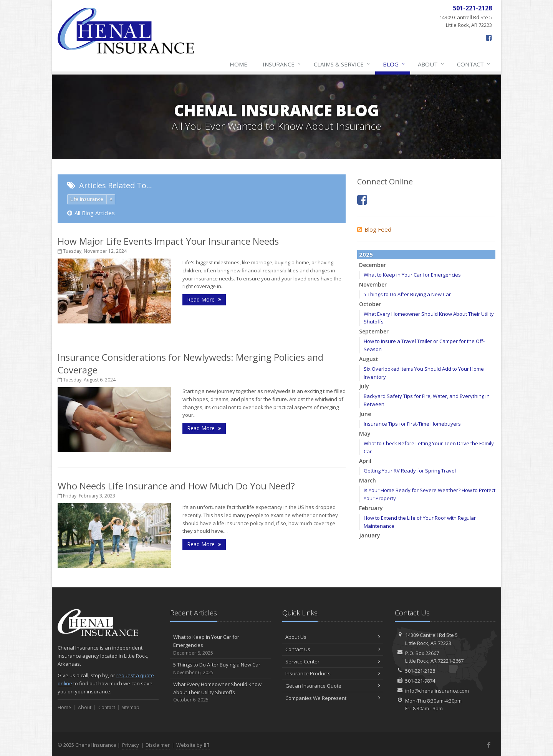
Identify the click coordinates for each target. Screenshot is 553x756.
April (365, 461)
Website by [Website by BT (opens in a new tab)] (193, 745)
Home (238, 64)
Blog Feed (374, 229)
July (364, 386)
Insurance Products (333, 673)
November (373, 284)
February (371, 508)
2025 (366, 254)
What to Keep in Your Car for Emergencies (412, 275)
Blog (394, 64)
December (373, 265)
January (370, 535)
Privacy (131, 745)
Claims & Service (342, 64)
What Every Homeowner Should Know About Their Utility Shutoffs (221, 692)
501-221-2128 (420, 671)
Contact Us (333, 649)
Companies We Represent (333, 698)
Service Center (333, 661)
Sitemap (131, 707)
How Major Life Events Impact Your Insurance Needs (168, 241)
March (368, 480)
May (365, 434)
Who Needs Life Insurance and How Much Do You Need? (176, 486)
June (365, 414)
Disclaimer (158, 745)
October (370, 304)
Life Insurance (87, 199)
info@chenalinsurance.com (437, 691)
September (374, 331)
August (369, 359)
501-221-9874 (420, 681)
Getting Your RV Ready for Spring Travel (410, 471)
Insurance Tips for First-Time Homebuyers (412, 424)
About (431, 64)
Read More (204, 299)
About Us (333, 637)
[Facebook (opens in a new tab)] (489, 38)
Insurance (282, 64)
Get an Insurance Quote (333, 686)
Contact (474, 64)
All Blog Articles (91, 213)
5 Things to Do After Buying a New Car (407, 294)
